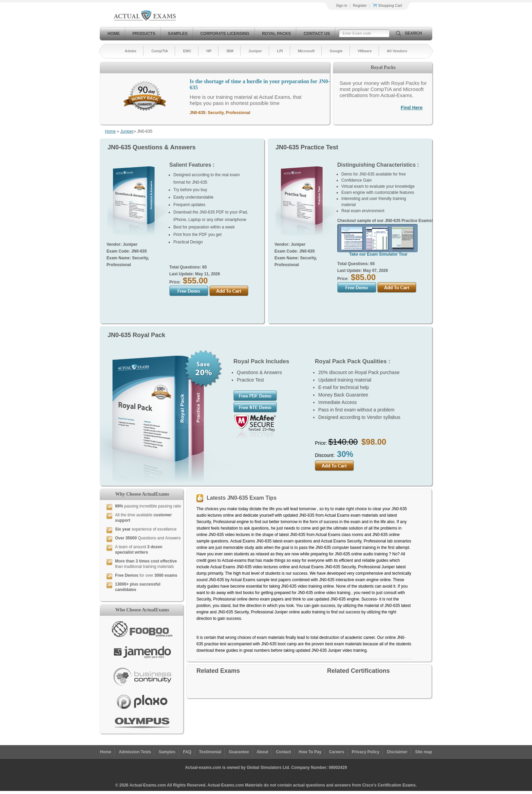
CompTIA (160, 51)
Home (114, 34)
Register (360, 5)
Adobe (131, 51)
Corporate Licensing (225, 34)
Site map (424, 752)
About (262, 752)
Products (144, 34)
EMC (187, 51)
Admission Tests (135, 752)
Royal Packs (276, 34)
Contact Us (317, 34)
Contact (283, 752)
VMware (365, 51)
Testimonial (210, 752)
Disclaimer (397, 752)
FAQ (187, 752)
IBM (230, 51)
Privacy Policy (366, 752)
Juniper (255, 51)
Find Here (412, 108)
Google (336, 51)
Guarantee (239, 752)
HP (209, 51)
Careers (337, 752)
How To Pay (310, 752)
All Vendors (397, 51)
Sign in (342, 5)
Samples (178, 34)
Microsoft (306, 51)
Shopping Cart (387, 5)
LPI (280, 51)
